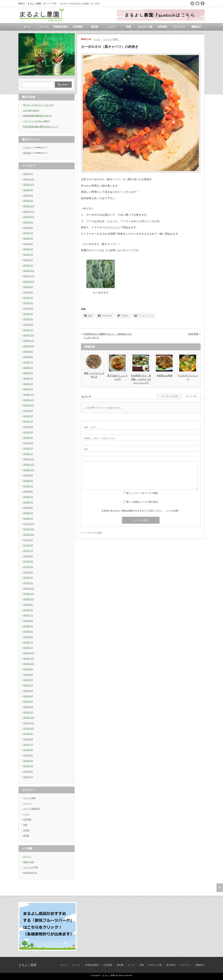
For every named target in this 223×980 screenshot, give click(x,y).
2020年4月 (28, 373)
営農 (128, 27)
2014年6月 (28, 750)
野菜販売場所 (61, 27)
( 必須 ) (90, 427)
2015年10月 (29, 664)
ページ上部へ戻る (220, 888)
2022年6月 (28, 238)
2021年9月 (28, 287)
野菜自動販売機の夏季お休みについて (41, 127)
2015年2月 (28, 707)
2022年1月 (28, 265)
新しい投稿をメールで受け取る (142, 502)
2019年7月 (28, 421)
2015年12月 (29, 653)
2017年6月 (28, 556)
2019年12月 (29, 395)
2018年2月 (28, 513)
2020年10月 (29, 346)
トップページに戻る (93, 533)
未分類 (26, 830)
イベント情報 (29, 798)
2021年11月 (29, 276)
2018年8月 (28, 481)
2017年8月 (28, 545)
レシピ (111, 27)
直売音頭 (162, 27)
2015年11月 (29, 658)
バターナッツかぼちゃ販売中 (37, 121)
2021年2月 (28, 325)
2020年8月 (28, 357)
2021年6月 (28, 303)
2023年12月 (29, 179)
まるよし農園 (27, 965)
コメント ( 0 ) (191, 396)
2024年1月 (28, 174)
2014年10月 (29, 728)
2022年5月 (28, 244)
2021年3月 (28, 319)
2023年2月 (28, 195)
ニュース (44, 27)
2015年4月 (28, 696)
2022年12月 (29, 206)
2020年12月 (29, 335)
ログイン (27, 856)
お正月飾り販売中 (31, 110)
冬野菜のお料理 (164, 376)
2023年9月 (28, 190)
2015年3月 (28, 701)
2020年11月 (29, 341)
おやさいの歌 (145, 27)
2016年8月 (28, 610)
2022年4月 (28, 249)
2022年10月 (29, 217)
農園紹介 (196, 27)
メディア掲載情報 (31, 809)
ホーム (27, 27)
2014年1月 (28, 777)
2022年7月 (28, 233)
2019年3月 (28, 443)
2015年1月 (28, 712)
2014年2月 (28, 771)
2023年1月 (28, 201)
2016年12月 (29, 588)
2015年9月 (28, 669)
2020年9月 (28, 352)
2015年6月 (28, 685)
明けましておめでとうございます (39, 105)
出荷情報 (78, 27)
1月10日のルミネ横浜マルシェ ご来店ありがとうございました (108, 336)
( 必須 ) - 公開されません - (100, 438)
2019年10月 (29, 405)
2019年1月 (28, 454)
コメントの (31, 867)
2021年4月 (28, 314)
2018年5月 (28, 497)
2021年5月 (28, 308)
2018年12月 (29, 459)
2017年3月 (28, 572)
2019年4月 (28, 438)
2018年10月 (29, 470)
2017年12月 (29, 524)
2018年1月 (28, 518)
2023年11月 (29, 185)
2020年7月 (28, 362)
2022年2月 (28, 260)
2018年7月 (28, 486)
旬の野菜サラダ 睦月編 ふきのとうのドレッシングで (141, 379)
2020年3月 (28, 378)
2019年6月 (28, 427)
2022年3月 (28, 255)
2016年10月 (29, 599)
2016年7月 (28, 615)
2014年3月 (28, 766)
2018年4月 (28, 502)
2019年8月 (28, 416)
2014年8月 (28, 739)
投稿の (29, 862)
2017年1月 (28, 583)
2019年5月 (28, 432)
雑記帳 (95, 27)
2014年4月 (28, 761)
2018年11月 (29, 465)
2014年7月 (28, 745)
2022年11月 (29, 212)
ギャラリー (179, 27)
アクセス (27, 147)
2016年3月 (28, 637)
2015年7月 (28, 680)
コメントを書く (111, 39)
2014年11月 (29, 723)
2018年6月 (28, 491)
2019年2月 (28, 448)
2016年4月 (28, 631)
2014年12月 (29, 718)
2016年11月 (29, 594)
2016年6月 (28, 621)
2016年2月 (28, 642)
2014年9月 (28, 734)
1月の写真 (193, 334)
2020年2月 (28, 384)
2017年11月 (29, 529)
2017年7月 (28, 551)
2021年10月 (29, 282)
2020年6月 (28, 368)
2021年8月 (28, 292)
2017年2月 (28, 578)
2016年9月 (28, 605)
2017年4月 (28, 567)
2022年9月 (28, 222)
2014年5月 (28, 755)
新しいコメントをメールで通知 (142, 493)
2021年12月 (29, 271)
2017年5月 (28, 561)
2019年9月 (28, 411)
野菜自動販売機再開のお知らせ (38, 116)
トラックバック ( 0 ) (169, 396)
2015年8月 (28, 675)
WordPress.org (30, 873)
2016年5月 (28, 626)
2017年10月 (29, 535)
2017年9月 (28, 540)
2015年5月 (28, 691)
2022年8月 (28, 228)
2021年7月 (28, 298)
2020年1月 (28, 389)
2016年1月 (28, 648)
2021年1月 (28, 330)
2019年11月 (29, 400)
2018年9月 (28, 475)
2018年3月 (28, 508)
